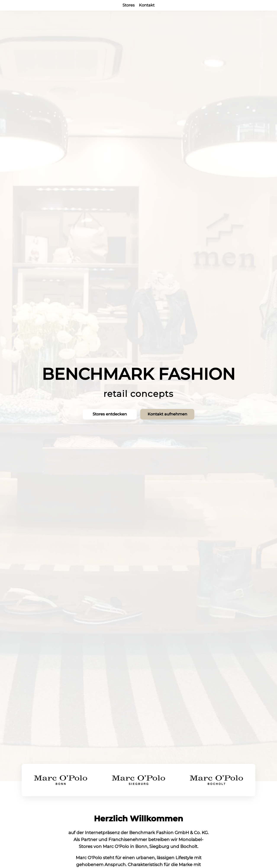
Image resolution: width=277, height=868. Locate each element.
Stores (129, 5)
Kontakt (147, 5)
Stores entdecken (109, 415)
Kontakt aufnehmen (168, 415)
